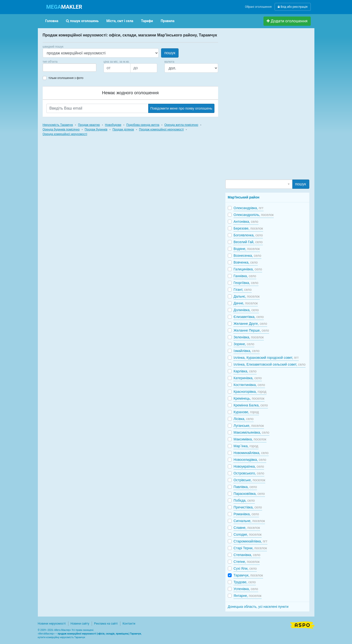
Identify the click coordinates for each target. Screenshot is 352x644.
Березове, (248, 228)
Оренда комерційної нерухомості (65, 134)
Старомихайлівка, (250, 541)
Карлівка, (245, 371)
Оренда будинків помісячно (61, 129)
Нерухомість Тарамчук (58, 125)
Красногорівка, (250, 392)
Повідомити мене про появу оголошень (181, 108)
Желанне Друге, (250, 324)
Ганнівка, (245, 276)
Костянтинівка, (249, 385)
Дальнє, (247, 296)
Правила (168, 21)
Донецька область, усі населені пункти (258, 607)
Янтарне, (248, 596)
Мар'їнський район (244, 197)
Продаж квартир (89, 125)
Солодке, (248, 534)
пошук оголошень (82, 21)
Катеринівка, (248, 378)
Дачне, (246, 303)
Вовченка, (246, 262)
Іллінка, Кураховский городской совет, (266, 358)
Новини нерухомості (52, 624)
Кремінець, (249, 398)
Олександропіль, (254, 215)
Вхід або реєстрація (293, 7)
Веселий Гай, (248, 242)
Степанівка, (247, 555)
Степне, (247, 562)
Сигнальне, (249, 521)
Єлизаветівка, (249, 317)
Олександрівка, (249, 208)
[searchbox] (51, 68)
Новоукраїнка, (249, 466)
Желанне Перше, (251, 330)
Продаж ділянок (123, 129)
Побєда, (244, 500)
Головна (52, 21)
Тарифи (147, 21)
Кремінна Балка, (251, 405)
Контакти (129, 624)
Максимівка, (250, 439)
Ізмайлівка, (247, 351)
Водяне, (247, 249)
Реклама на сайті (106, 624)
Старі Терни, (250, 548)
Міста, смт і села (120, 21)
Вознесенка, (247, 256)
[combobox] (70, 68)
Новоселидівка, (250, 460)
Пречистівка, (248, 507)
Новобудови (113, 125)
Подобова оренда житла (143, 125)
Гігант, (243, 290)
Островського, (249, 473)
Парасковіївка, (249, 494)
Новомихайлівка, (251, 453)
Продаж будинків (96, 129)
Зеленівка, (249, 337)
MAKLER (64, 7)
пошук (170, 53)
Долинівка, (246, 310)
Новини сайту (80, 624)
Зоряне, (244, 344)
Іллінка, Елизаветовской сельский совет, (270, 364)
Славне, (247, 528)
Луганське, (249, 426)
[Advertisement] (262, 106)
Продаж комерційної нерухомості (161, 129)
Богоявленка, (248, 235)
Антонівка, (246, 222)
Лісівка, (244, 419)
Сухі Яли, (245, 568)
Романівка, (246, 514)
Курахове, (246, 412)
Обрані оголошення (258, 7)
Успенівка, (246, 589)
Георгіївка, (246, 283)
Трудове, (245, 582)
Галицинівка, (248, 269)
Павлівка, (245, 487)
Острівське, (250, 480)
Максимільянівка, (251, 432)
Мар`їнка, (246, 446)
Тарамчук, (248, 575)
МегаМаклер (46, 634)
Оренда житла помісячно (181, 125)
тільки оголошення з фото (66, 78)
